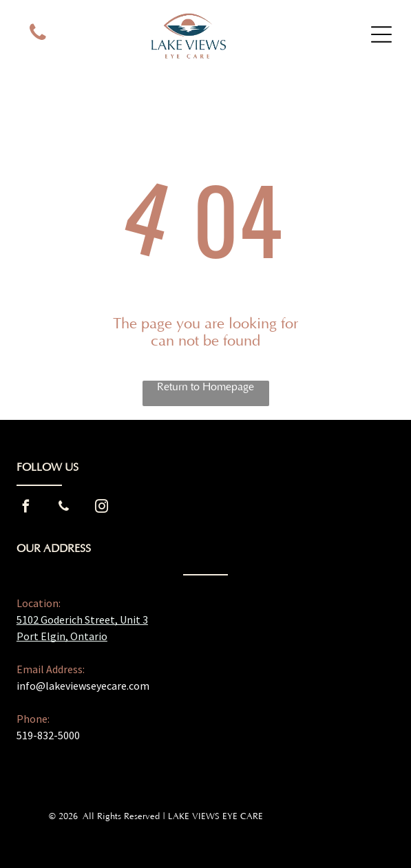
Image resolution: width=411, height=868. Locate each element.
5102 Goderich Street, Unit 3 (82, 620)
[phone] (38, 34)
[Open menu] (381, 34)
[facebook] (26, 508)
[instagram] (102, 508)
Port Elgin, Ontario (62, 636)
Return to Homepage (205, 387)
